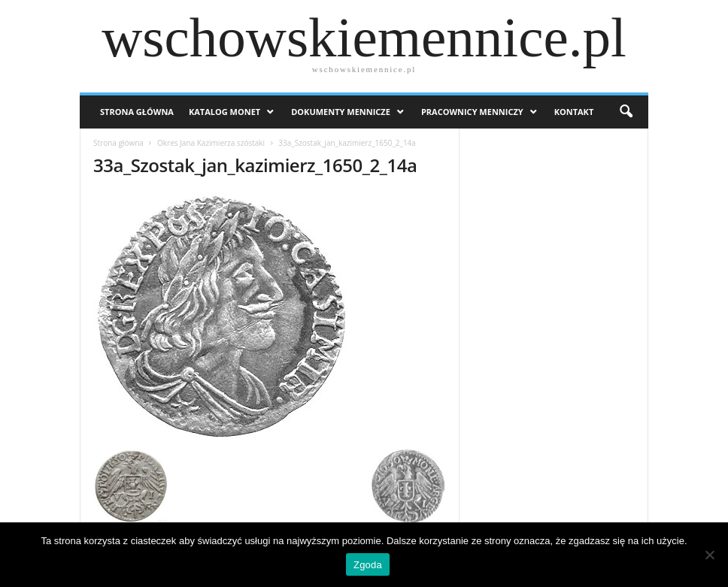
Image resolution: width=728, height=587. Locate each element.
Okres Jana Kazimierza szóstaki (211, 143)
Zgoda (368, 565)
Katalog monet (224, 112)
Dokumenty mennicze (341, 112)
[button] (626, 112)
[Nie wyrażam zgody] (709, 555)
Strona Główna (137, 112)
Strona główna (118, 143)
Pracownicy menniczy (472, 112)
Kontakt (574, 112)
